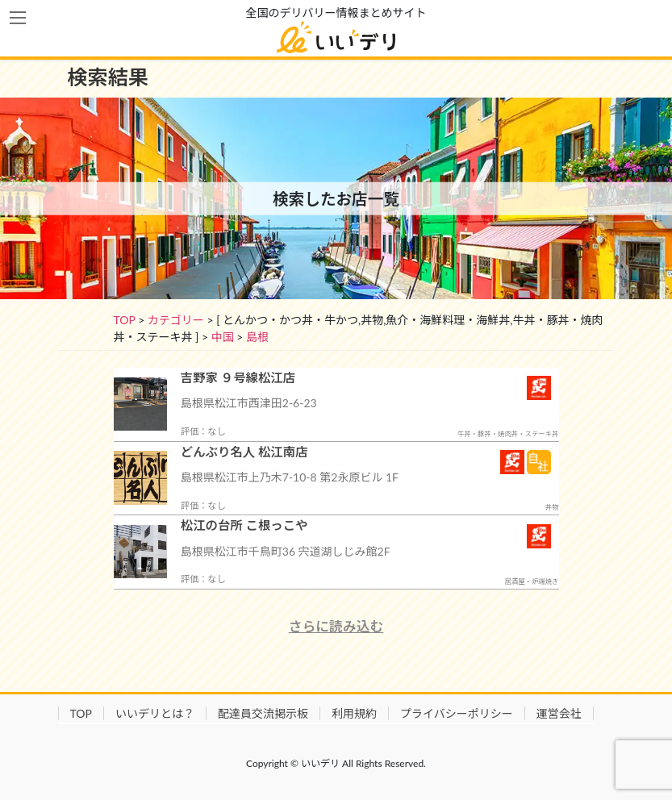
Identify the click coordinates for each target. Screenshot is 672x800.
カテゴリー (176, 320)
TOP (125, 320)
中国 (223, 337)
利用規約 (354, 713)
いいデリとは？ (155, 713)
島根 (257, 337)
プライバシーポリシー (457, 713)
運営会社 (559, 713)
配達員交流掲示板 (263, 713)
